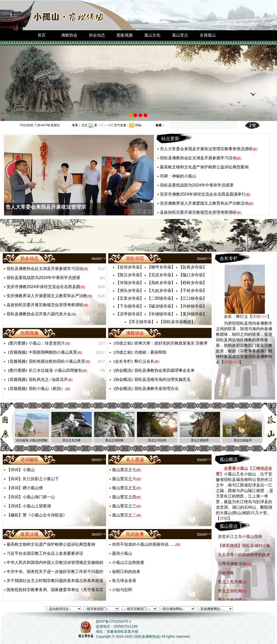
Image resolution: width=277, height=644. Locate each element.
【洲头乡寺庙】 (130, 290)
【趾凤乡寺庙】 (193, 267)
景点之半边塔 (230, 600)
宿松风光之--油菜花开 (48, 379)
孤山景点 (180, 35)
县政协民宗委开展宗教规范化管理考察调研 (198, 212)
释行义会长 (144, 361)
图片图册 (18, 343)
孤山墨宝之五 (124, 488)
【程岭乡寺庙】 (193, 283)
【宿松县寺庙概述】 (177, 322)
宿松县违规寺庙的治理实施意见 (162, 379)
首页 (42, 35)
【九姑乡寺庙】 (161, 290)
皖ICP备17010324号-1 (114, 621)
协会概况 (123, 370)
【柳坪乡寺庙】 (161, 267)
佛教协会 (69, 35)
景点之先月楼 (230, 582)
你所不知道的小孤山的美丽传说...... (144, 544)
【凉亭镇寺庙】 (130, 314)
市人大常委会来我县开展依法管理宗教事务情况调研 (206, 149)
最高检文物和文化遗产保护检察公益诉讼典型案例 (204, 167)
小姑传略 (226, 573)
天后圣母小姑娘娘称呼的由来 (244, 555)
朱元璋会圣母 (124, 581)
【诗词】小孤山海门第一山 (31, 497)
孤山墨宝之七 (124, 470)
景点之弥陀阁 (230, 591)
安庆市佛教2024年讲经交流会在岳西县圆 (43, 287)
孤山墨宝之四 (124, 497)
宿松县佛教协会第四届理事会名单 (164, 370)
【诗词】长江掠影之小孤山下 (33, 479)
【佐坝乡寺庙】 (130, 267)
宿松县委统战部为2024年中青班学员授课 (197, 185)
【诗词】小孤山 (21, 470)
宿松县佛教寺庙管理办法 (156, 389)
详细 (224, 518)
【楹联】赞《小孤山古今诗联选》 (37, 515)
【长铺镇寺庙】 (161, 314)
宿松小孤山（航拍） (47, 389)
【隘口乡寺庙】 (193, 275)
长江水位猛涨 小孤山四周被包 (55, 370)
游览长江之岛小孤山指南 (240, 536)
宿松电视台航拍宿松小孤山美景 (57, 361)
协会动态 (97, 35)
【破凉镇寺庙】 (161, 306)
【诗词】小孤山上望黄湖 (29, 506)
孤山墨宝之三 (124, 506)
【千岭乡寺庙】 (193, 290)
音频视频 (18, 352)
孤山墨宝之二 (124, 515)
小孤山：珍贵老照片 (47, 343)
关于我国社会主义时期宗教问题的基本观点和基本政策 (55, 581)
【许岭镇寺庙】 (193, 306)
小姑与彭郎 (122, 590)
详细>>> (260, 316)
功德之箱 (123, 343)
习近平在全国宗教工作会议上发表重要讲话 (45, 553)
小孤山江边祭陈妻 (128, 562)
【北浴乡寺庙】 (161, 275)
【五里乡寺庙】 (130, 298)
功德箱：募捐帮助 (150, 352)
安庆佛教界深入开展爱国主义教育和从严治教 (47, 296)
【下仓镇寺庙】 (130, 306)
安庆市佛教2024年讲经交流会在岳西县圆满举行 (203, 194)
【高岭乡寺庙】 (161, 283)
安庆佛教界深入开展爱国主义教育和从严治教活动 (204, 203)
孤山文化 (152, 35)
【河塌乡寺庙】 (130, 283)
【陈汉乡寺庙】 (130, 275)
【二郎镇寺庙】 (161, 298)
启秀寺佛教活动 (232, 564)
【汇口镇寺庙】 (193, 298)
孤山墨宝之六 (124, 479)
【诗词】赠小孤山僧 (25, 488)
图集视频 (125, 35)
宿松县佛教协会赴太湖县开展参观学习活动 (198, 158)
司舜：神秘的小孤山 (178, 176)
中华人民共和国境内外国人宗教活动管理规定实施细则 (55, 562)
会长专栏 (123, 361)
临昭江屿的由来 (126, 572)
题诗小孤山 (122, 553)
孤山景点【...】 (235, 526)
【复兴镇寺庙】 (193, 314)
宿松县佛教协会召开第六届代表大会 (39, 314)
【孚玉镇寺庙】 (141, 322)
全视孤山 (208, 35)
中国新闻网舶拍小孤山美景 (53, 352)
